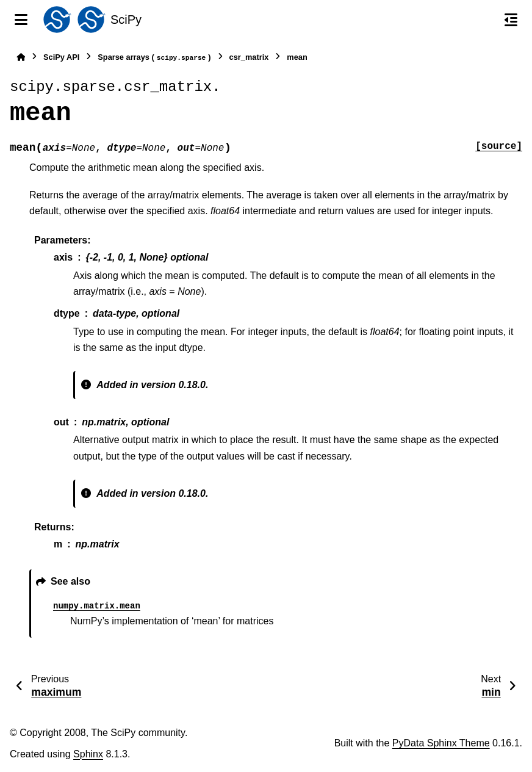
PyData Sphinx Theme (441, 743)
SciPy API (61, 57)
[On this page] (511, 20)
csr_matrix (249, 57)
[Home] (21, 57)
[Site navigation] (21, 20)
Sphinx (88, 754)
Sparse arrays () (154, 58)
